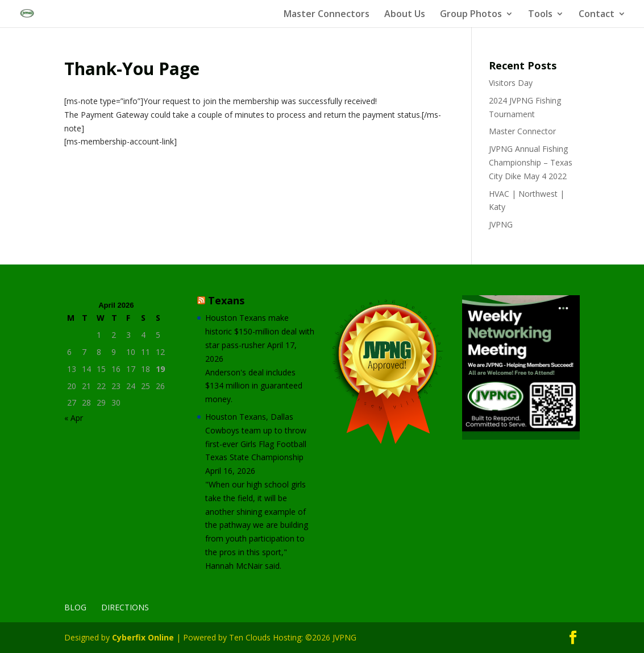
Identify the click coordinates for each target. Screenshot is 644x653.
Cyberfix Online (143, 637)
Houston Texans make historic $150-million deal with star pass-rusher (260, 331)
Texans (226, 300)
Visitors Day (511, 83)
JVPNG (501, 224)
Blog (75, 607)
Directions (125, 607)
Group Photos (471, 15)
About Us (405, 15)
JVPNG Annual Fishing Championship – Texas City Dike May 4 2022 (531, 162)
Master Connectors (327, 15)
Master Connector (522, 131)
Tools (540, 15)
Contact (597, 15)
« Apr (74, 418)
